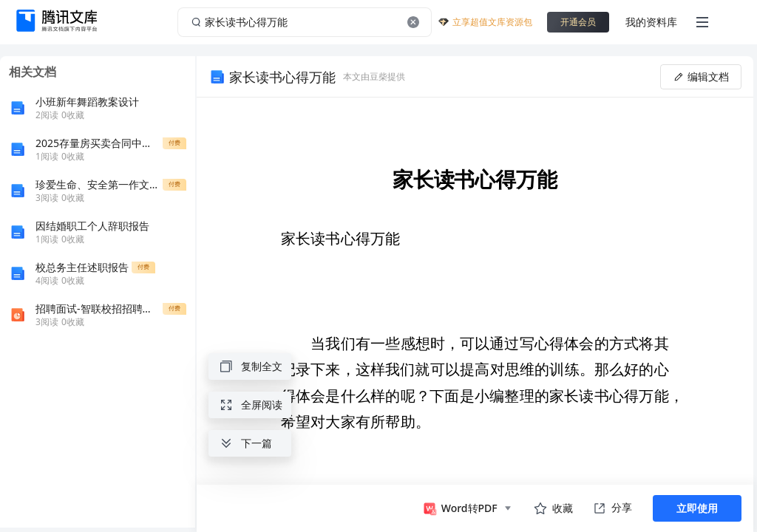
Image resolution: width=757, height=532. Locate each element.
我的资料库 (651, 22)
